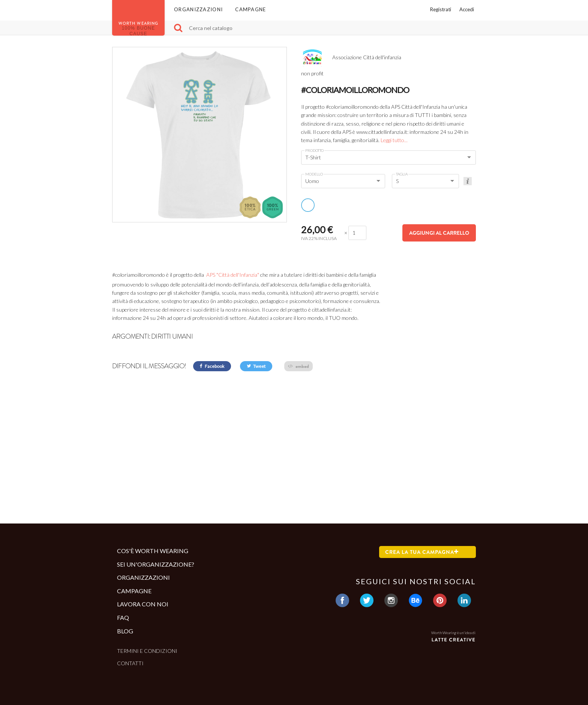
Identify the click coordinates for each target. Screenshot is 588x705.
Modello (314, 174)
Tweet (256, 366)
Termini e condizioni (147, 651)
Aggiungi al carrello (439, 233)
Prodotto (314, 150)
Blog (125, 631)
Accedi (467, 9)
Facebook (212, 366)
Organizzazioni (198, 9)
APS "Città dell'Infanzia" (232, 275)
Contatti (130, 663)
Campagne (250, 9)
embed (298, 366)
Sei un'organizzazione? (156, 564)
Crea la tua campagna (422, 552)
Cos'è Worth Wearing (153, 551)
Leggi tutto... (394, 140)
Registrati (441, 9)
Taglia (402, 174)
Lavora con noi (143, 604)
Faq (123, 617)
